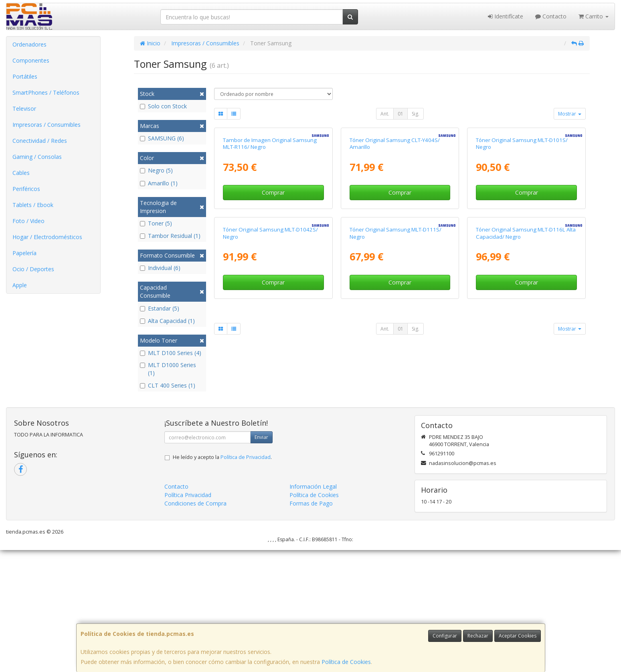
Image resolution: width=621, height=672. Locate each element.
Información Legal (313, 609)
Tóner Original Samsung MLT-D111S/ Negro (395, 418)
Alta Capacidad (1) (167, 321)
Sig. (416, 114)
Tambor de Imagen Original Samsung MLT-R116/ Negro (270, 236)
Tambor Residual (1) (170, 236)
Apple (20, 285)
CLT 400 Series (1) (168, 385)
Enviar (261, 559)
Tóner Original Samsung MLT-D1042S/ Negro (270, 418)
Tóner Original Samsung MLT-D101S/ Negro (522, 236)
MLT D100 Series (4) (171, 353)
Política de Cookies (346, 662)
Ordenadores (29, 44)
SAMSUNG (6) (162, 138)
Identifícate (506, 16)
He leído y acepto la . (222, 580)
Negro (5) (156, 170)
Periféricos (26, 189)
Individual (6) (160, 268)
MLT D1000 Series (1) (168, 369)
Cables (21, 173)
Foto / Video (28, 221)
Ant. (385, 114)
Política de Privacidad (246, 580)
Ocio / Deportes (33, 269)
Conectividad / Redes (40, 141)
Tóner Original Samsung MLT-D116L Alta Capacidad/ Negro (526, 418)
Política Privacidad (188, 617)
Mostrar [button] (570, 114)
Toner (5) (156, 223)
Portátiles (25, 76)
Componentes (31, 60)
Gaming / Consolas (37, 157)
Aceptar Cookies (518, 636)
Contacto (551, 16)
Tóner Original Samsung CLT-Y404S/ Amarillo (395, 236)
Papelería (24, 253)
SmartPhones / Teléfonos (46, 92)
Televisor (24, 109)
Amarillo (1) (159, 183)
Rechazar (478, 636)
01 (401, 114)
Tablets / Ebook (33, 205)
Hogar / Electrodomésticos (47, 237)
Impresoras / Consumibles (47, 125)
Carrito (594, 16)
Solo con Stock (163, 106)
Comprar (273, 285)
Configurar (445, 636)
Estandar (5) (160, 308)
